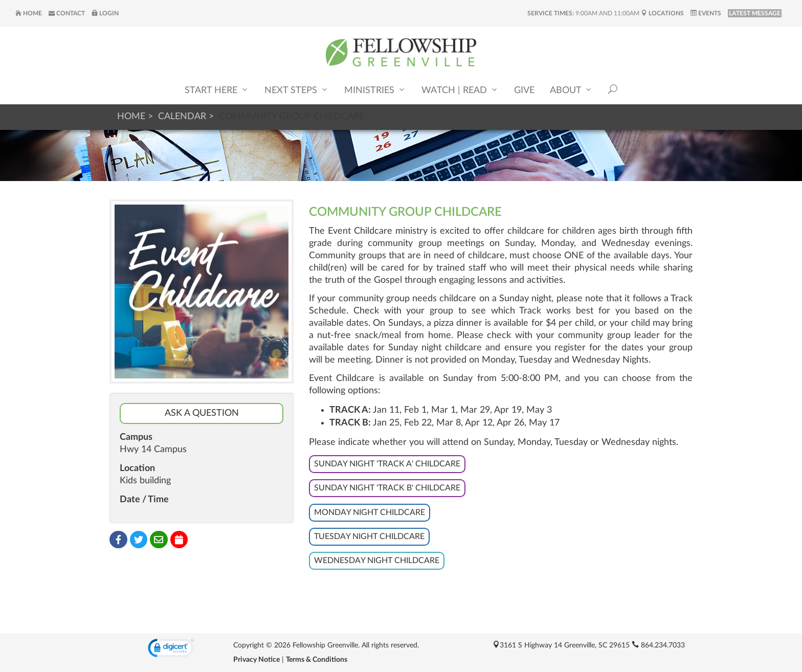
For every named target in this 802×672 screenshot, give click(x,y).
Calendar (182, 117)
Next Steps (297, 90)
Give (524, 91)
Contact (67, 13)
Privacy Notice (257, 660)
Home (29, 13)
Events (706, 13)
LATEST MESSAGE (755, 13)
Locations (662, 13)
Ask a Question (202, 413)
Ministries (375, 90)
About (571, 90)
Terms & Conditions (317, 660)
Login (105, 13)
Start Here (217, 90)
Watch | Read (460, 90)
